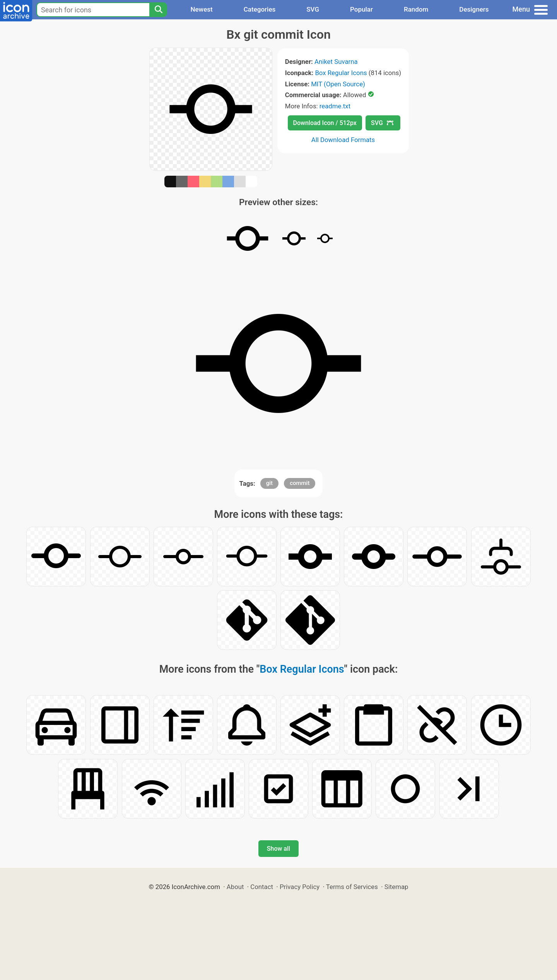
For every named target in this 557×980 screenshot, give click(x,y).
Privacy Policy (300, 887)
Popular (361, 9)
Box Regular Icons (341, 73)
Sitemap (396, 887)
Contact (262, 887)
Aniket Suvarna (336, 62)
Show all (278, 849)
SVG (313, 9)
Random (416, 9)
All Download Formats (343, 140)
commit (300, 483)
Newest (201, 9)
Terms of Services (352, 887)
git (269, 483)
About (235, 887)
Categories (260, 9)
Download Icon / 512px (325, 123)
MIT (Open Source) (338, 84)
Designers (474, 9)
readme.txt (335, 106)
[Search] (158, 10)
